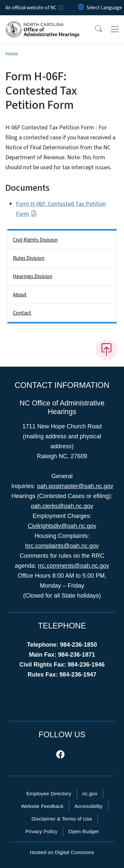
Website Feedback (42, 806)
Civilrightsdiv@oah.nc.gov (62, 526)
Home (12, 54)
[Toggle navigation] (115, 29)
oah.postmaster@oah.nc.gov (75, 486)
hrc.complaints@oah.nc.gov (62, 546)
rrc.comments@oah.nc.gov (74, 566)
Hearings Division (33, 276)
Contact (22, 313)
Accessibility (88, 806)
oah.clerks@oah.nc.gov (62, 506)
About (20, 295)
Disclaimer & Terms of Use (62, 819)
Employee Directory (49, 794)
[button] (94, 29)
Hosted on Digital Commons (62, 852)
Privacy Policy (41, 831)
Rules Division (29, 258)
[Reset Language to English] (81, 8)
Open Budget (84, 831)
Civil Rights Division (35, 240)
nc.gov (90, 794)
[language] (104, 8)
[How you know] (61, 8)
